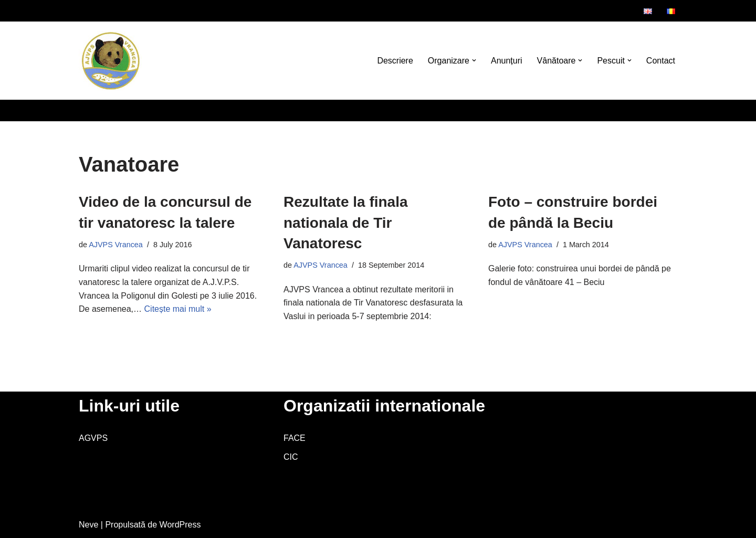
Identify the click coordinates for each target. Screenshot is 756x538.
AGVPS (93, 438)
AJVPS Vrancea (116, 245)
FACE (295, 438)
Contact (661, 61)
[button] (474, 60)
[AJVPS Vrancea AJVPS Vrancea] (110, 61)
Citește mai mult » (178, 309)
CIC (291, 457)
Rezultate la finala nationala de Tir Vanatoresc (346, 222)
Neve (88, 525)
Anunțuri (507, 61)
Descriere (395, 61)
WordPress (180, 525)
